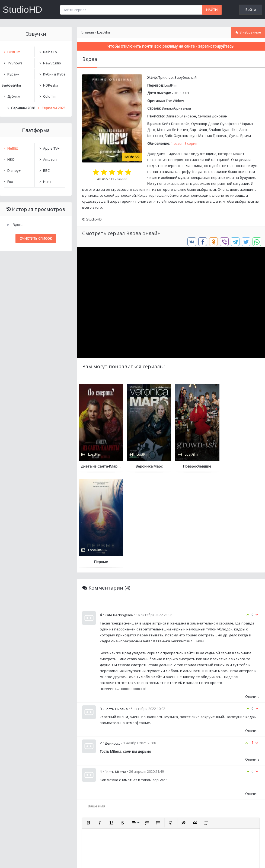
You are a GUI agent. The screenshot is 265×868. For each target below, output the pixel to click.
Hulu (47, 182)
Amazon (50, 159)
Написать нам (19, 858)
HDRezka (51, 85)
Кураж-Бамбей (10, 76)
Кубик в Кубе (54, 74)
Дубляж (14, 96)
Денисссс (112, 648)
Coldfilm (50, 96)
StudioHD (23, 9)
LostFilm (171, 85)
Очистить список (36, 239)
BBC (46, 170)
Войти (251, 9)
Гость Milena (115, 676)
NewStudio (52, 63)
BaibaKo (50, 52)
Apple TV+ (51, 148)
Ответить (252, 601)
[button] (88, 727)
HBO (11, 159)
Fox (10, 182)
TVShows (15, 63)
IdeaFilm (14, 85)
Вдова (18, 225)
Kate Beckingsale (119, 520)
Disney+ (14, 170)
